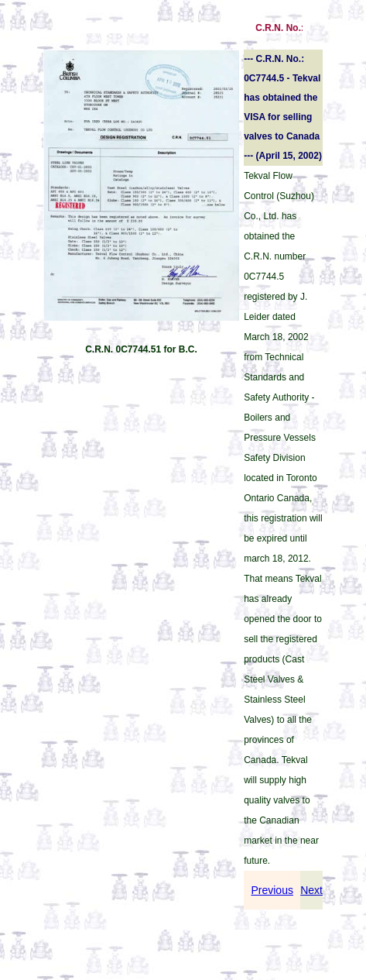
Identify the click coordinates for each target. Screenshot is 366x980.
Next (311, 890)
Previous (272, 890)
